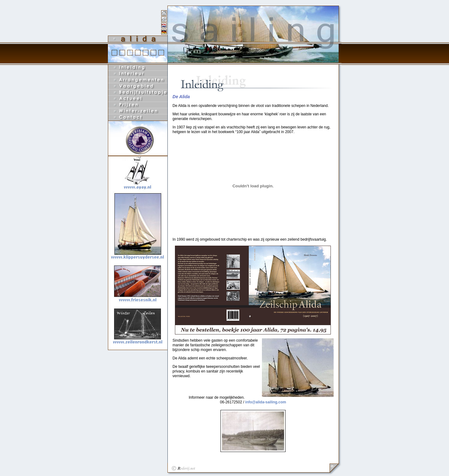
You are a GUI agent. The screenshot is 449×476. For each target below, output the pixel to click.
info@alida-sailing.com (266, 402)
